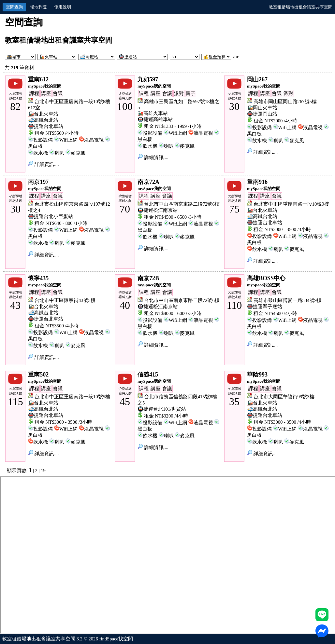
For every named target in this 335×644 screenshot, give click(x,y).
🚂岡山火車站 (262, 108)
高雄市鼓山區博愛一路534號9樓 (288, 300)
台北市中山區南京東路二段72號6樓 (182, 204)
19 (43, 471)
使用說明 (63, 7)
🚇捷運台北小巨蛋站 (51, 216)
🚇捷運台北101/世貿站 (162, 409)
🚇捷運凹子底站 (265, 307)
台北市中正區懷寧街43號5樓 (65, 300)
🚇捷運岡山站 (262, 114)
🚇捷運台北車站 (46, 126)
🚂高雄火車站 (153, 113)
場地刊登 (38, 7)
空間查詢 (14, 7)
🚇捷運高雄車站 (155, 119)
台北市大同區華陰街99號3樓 (284, 397)
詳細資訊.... (43, 164)
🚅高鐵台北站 (43, 120)
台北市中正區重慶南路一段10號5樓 (72, 397)
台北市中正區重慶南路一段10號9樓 (291, 204)
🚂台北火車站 (43, 114)
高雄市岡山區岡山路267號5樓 (285, 102)
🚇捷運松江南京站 (158, 210)
